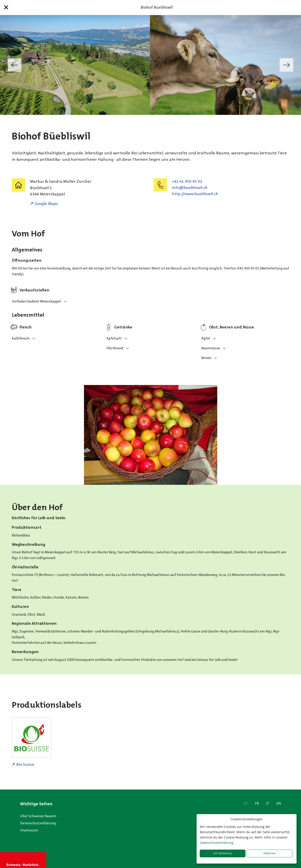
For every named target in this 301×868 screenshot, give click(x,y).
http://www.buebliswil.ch (195, 194)
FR (257, 803)
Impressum (29, 830)
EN (279, 803)
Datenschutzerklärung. (217, 842)
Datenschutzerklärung (38, 823)
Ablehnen (270, 853)
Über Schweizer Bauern (38, 816)
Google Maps (46, 204)
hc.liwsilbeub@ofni (190, 188)
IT (268, 803)
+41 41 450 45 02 (187, 181)
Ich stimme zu (223, 853)
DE (246, 803)
